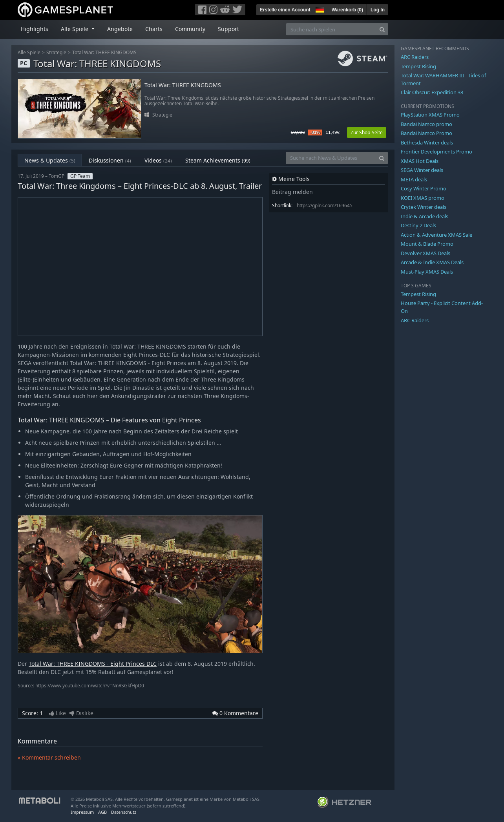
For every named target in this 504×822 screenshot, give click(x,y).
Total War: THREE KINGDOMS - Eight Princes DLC (93, 664)
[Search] (382, 29)
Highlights (35, 29)
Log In (378, 10)
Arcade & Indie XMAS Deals (432, 262)
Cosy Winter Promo (424, 188)
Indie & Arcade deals (425, 216)
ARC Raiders (415, 57)
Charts (154, 29)
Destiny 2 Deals (418, 225)
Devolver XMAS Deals (425, 253)
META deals (414, 179)
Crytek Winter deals (424, 207)
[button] (319, 9)
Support (228, 29)
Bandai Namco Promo (426, 133)
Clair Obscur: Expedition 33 (432, 92)
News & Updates (50, 160)
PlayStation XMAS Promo (430, 115)
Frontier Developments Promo (436, 152)
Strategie (56, 52)
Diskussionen (110, 160)
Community (190, 29)
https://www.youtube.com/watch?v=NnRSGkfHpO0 (90, 686)
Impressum (82, 812)
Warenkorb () (347, 10)
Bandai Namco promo (426, 124)
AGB (102, 812)
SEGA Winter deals (422, 170)
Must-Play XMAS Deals (427, 272)
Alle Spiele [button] (75, 29)
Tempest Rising (418, 66)
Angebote (120, 29)
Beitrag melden (292, 192)
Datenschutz (124, 812)
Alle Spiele (29, 52)
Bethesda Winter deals (427, 142)
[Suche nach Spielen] (331, 29)
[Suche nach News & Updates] (331, 158)
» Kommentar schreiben (49, 757)
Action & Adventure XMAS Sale (436, 235)
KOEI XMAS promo (423, 198)
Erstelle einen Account (285, 10)
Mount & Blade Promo (427, 244)
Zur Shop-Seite (367, 132)
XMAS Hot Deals (420, 161)
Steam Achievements (218, 160)
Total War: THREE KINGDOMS (104, 52)
